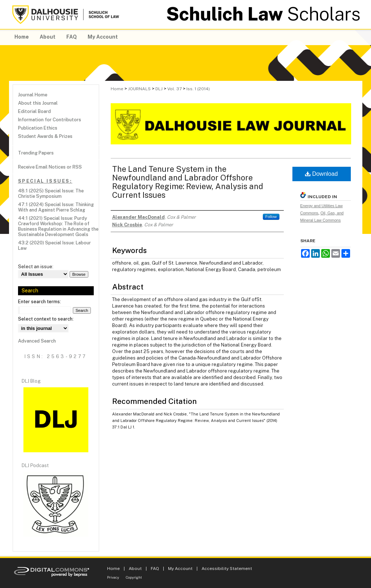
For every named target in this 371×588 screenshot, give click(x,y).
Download (321, 174)
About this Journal (38, 103)
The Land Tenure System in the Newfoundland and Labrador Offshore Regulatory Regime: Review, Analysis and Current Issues (188, 182)
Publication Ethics (38, 128)
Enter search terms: (39, 302)
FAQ (155, 569)
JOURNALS (139, 89)
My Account (180, 569)
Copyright (134, 577)
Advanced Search (37, 341)
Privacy (113, 577)
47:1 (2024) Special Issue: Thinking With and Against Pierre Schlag (56, 207)
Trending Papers (36, 153)
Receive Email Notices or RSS (50, 167)
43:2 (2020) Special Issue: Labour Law (54, 245)
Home (117, 89)
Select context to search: (46, 319)
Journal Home (33, 95)
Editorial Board (34, 111)
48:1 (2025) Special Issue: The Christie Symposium (51, 193)
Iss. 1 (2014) (198, 89)
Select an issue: (36, 267)
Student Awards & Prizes (45, 136)
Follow (271, 217)
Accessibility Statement (227, 569)
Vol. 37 (175, 89)
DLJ (159, 89)
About (135, 569)
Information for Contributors (50, 120)
